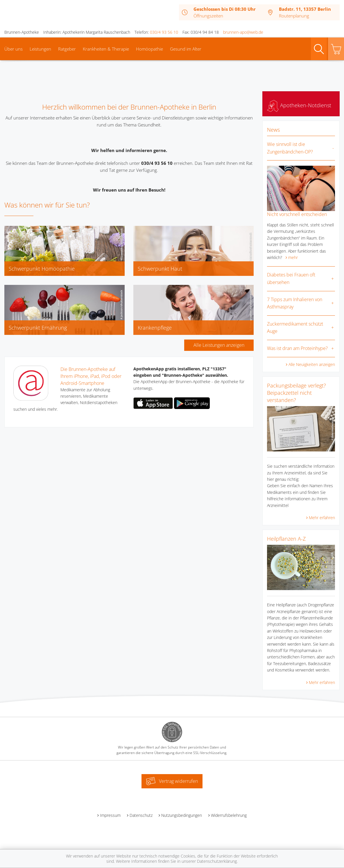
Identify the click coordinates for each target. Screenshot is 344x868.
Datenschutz (141, 815)
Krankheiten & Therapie (106, 49)
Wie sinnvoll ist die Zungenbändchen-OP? (290, 148)
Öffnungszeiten (208, 16)
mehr (293, 257)
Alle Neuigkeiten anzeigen (312, 364)
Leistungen (40, 49)
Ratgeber (67, 49)
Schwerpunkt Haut (160, 269)
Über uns (14, 49)
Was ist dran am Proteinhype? (297, 348)
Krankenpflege (155, 328)
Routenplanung (294, 16)
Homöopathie (149, 49)
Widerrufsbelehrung (229, 815)
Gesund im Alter (186, 49)
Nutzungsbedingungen (182, 815)
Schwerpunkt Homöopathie (42, 269)
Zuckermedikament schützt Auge (295, 328)
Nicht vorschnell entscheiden (297, 214)
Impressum (110, 815)
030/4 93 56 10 (164, 32)
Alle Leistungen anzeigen (219, 345)
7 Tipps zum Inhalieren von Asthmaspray (295, 303)
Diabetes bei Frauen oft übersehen (291, 278)
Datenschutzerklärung (217, 861)
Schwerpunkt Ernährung (38, 328)
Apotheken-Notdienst (299, 105)
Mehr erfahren (322, 518)
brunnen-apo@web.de (243, 32)
